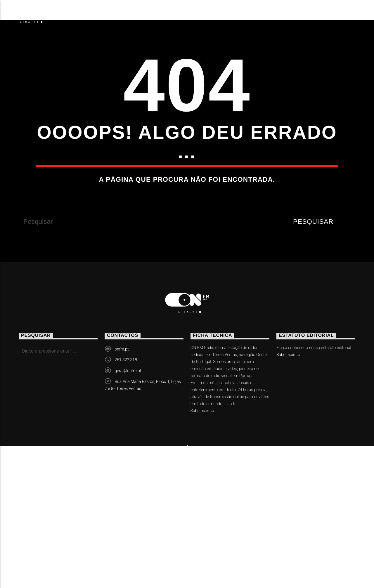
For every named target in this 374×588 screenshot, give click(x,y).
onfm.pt (122, 452)
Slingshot (131, 564)
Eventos (121, 13)
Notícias (79, 13)
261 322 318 (126, 463)
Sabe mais (202, 515)
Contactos (266, 13)
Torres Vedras (210, 13)
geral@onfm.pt (128, 474)
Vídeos (160, 13)
